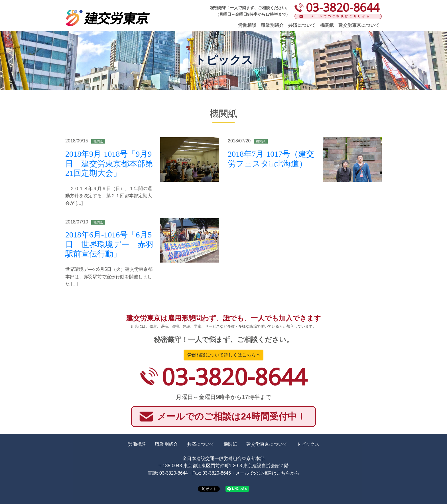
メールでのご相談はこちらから (341, 16)
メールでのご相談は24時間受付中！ (231, 416)
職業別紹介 (272, 25)
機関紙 (327, 25)
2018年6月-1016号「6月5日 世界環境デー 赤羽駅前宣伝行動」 (109, 244)
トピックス (308, 444)
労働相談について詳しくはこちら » (223, 355)
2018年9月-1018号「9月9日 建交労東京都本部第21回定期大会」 (109, 164)
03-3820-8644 (234, 376)
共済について (302, 25)
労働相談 (247, 25)
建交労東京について (359, 25)
